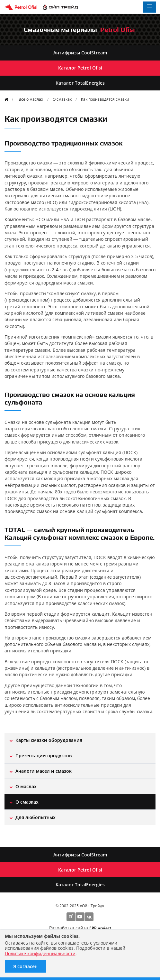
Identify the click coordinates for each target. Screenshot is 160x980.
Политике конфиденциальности (40, 953)
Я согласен (25, 966)
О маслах (26, 786)
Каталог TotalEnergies (80, 83)
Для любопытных (36, 817)
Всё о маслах (31, 99)
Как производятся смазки (105, 99)
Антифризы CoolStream (80, 53)
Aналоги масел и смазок (44, 771)
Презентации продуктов (44, 756)
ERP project (100, 928)
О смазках (62, 99)
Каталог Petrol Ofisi (80, 68)
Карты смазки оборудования (49, 740)
